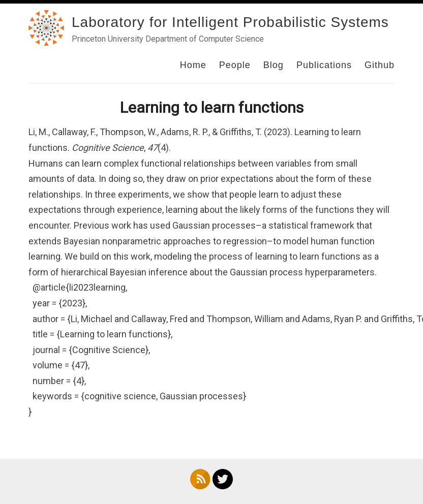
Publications (324, 65)
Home (193, 65)
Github (380, 65)
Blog (274, 65)
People (235, 65)
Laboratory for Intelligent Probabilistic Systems (230, 22)
